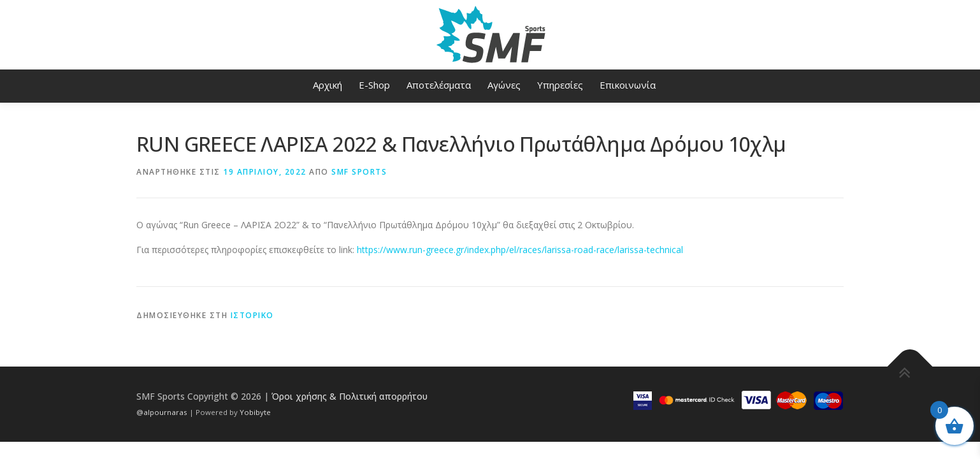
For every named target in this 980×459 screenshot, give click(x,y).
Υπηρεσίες (560, 85)
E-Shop (374, 85)
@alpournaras (163, 412)
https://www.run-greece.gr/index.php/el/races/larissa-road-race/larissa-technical (520, 250)
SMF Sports (359, 172)
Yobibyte (255, 412)
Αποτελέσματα (439, 85)
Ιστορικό (252, 315)
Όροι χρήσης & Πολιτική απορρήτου (349, 396)
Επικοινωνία (628, 85)
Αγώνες (504, 85)
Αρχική (328, 85)
